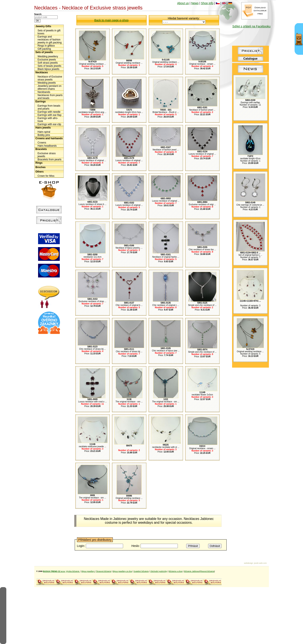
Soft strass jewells (48, 63)
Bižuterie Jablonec (192, 571)
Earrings (41, 102)
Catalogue (250, 59)
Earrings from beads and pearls (49, 107)
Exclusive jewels (47, 60)
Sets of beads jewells (50, 66)
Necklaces (42, 72)
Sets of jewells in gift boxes (49, 32)
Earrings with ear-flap (50, 115)
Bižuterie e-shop (176, 571)
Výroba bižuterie (73, 571)
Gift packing (44, 49)
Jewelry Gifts (43, 26)
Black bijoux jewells (49, 69)
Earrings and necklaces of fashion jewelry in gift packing (50, 40)
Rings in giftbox (46, 46)
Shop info (207, 3)
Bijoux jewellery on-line (122, 571)
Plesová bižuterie (207, 571)
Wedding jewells (47, 83)
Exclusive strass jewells (47, 155)
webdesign (248, 563)
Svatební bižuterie (141, 571)
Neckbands (44, 92)
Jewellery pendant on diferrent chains (50, 87)
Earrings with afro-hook (48, 120)
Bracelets (41, 149)
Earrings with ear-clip (49, 124)
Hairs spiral (44, 132)
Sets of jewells (44, 52)
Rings (39, 163)
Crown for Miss (46, 176)
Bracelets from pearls (50, 159)
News (195, 3)
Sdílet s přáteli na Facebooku (251, 26)
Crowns (42, 143)
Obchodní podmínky (159, 571)
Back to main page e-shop (111, 20)
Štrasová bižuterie (104, 571)
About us (183, 3)
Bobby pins (44, 135)
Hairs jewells (43, 128)
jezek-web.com (260, 563)
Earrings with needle (49, 112)
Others (40, 172)
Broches (41, 167)
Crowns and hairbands (49, 138)
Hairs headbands (47, 146)
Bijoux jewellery (88, 571)
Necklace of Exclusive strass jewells (50, 78)
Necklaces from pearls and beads (50, 97)
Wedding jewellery (48, 56)
